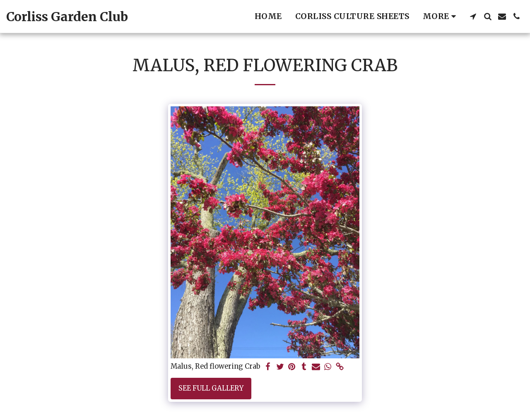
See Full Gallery (211, 388)
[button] (473, 16)
